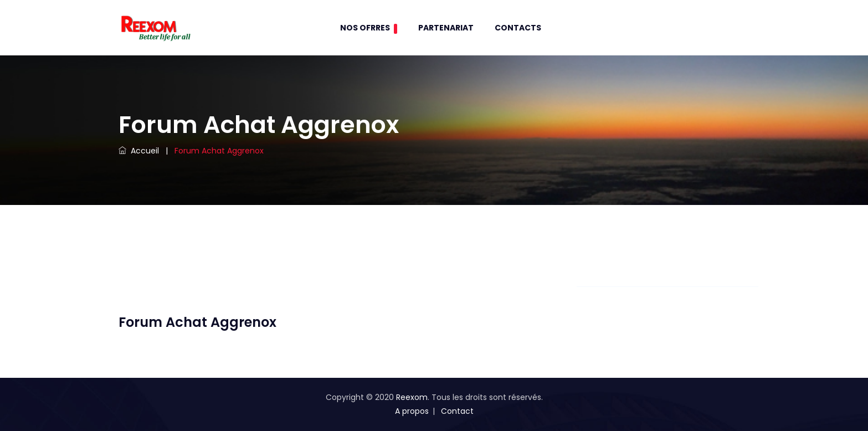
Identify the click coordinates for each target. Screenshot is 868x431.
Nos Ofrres (369, 28)
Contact (457, 411)
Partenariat (446, 28)
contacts (518, 28)
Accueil (139, 151)
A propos (412, 411)
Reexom (412, 397)
